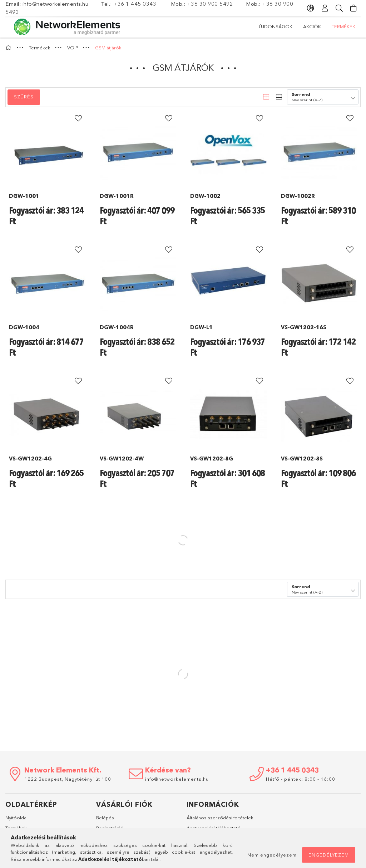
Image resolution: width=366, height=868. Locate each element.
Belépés (105, 818)
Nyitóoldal (16, 818)
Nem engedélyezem (272, 855)
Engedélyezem (329, 855)
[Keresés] (339, 8)
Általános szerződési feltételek (220, 818)
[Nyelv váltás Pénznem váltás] (311, 8)
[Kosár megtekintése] (353, 8)
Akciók (312, 26)
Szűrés (24, 97)
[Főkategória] (9, 48)
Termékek (343, 26)
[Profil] (325, 8)
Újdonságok (276, 26)
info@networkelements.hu (56, 4)
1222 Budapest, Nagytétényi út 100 (68, 779)
